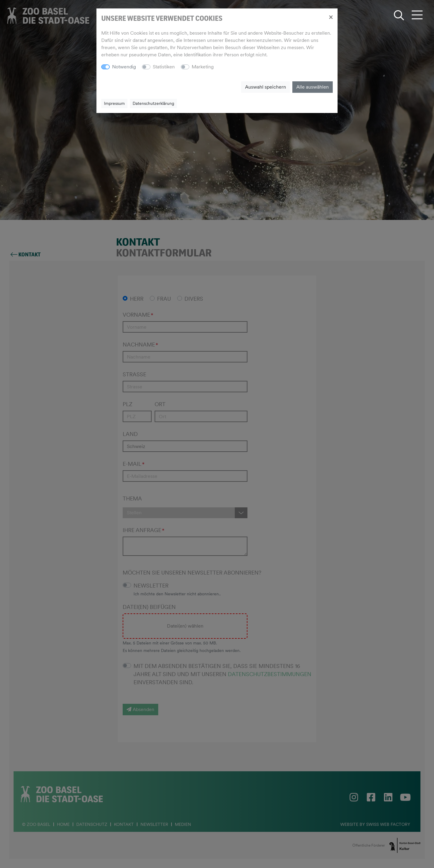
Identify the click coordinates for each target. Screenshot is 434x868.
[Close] (331, 17)
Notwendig (124, 67)
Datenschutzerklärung (153, 103)
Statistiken (164, 67)
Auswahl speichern (266, 87)
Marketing (203, 67)
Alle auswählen (313, 87)
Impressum (114, 103)
